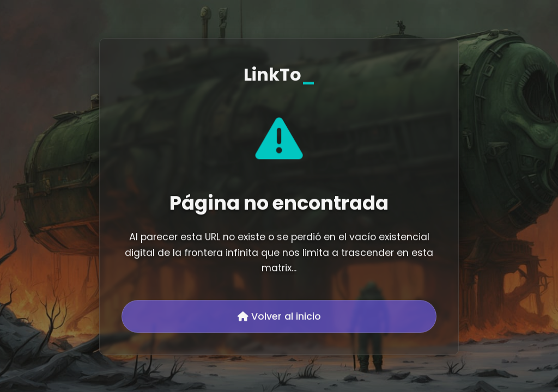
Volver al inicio (279, 317)
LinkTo (279, 75)
